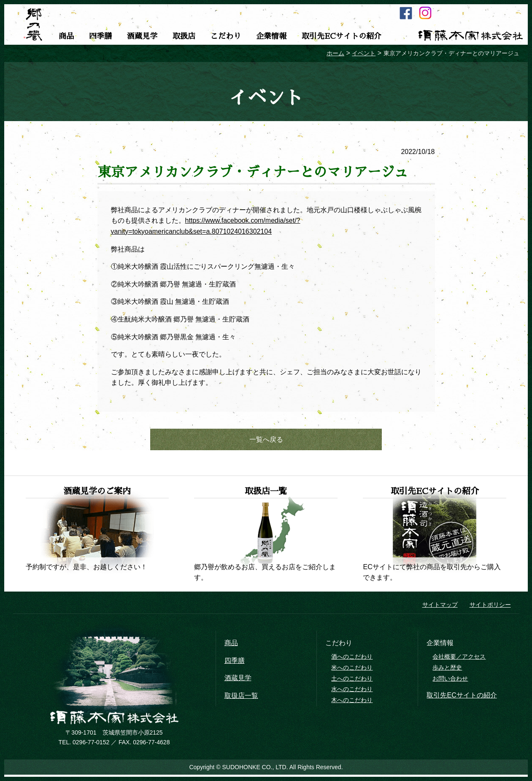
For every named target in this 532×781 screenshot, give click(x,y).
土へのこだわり (352, 680)
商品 (66, 36)
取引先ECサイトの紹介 (342, 36)
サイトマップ (440, 606)
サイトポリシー (490, 606)
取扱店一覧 (241, 698)
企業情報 (271, 36)
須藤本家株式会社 (471, 35)
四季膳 (100, 36)
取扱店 (184, 36)
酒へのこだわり (352, 658)
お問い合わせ (450, 680)
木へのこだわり (352, 702)
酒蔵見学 (142, 36)
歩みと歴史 (447, 669)
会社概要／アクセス (459, 658)
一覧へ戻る (266, 440)
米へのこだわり (352, 669)
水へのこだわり (352, 691)
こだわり (226, 36)
